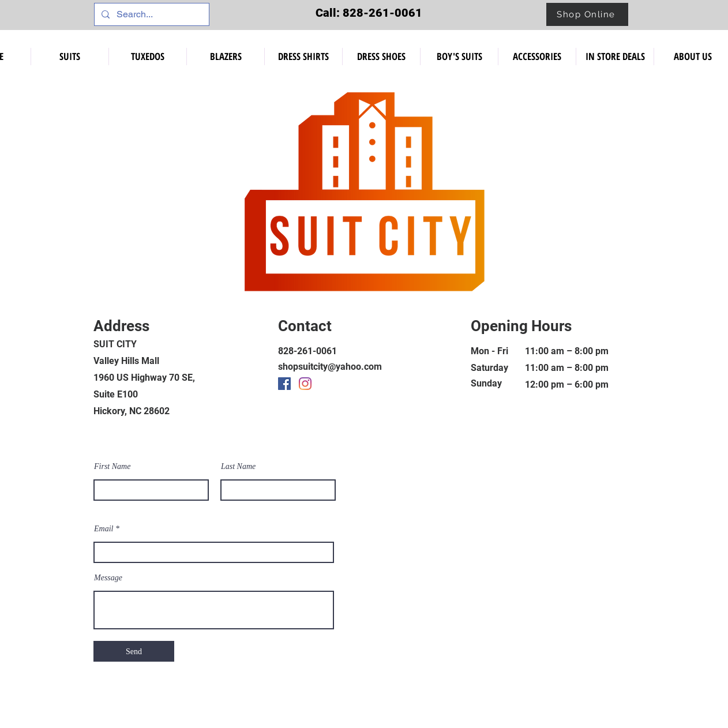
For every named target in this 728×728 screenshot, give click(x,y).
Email (104, 529)
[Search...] (151, 14)
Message (108, 578)
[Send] (134, 651)
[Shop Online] (587, 14)
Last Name (238, 467)
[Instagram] (305, 384)
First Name (112, 467)
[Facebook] (284, 384)
